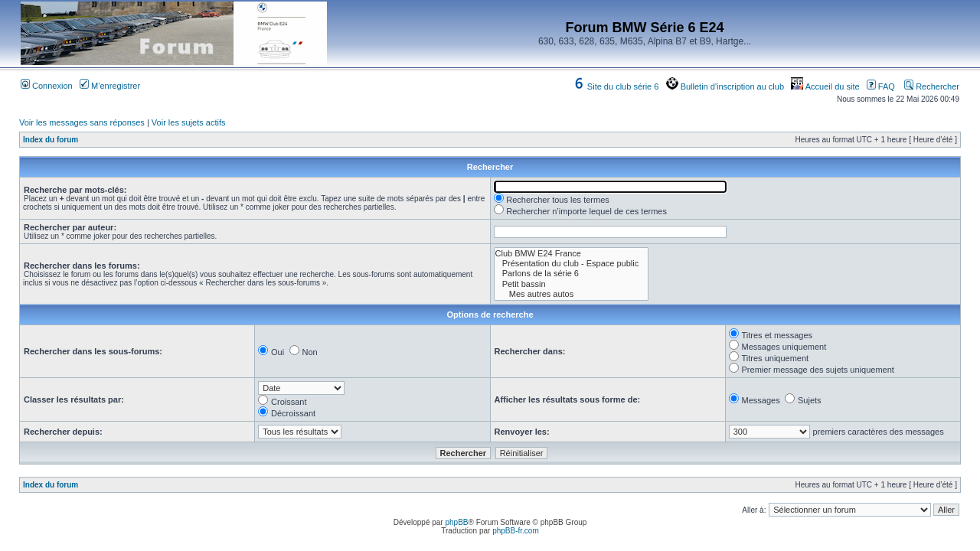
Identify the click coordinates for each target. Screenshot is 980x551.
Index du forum (51, 140)
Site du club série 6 (616, 86)
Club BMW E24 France (572, 254)
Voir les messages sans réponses (82, 122)
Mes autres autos (572, 294)
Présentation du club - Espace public (572, 264)
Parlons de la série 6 (572, 274)
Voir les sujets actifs (189, 122)
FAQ (881, 86)
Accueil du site (825, 86)
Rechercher (932, 86)
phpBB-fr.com (516, 531)
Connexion (47, 86)
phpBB (456, 522)
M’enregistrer (110, 86)
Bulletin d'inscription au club (725, 86)
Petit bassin (572, 284)
